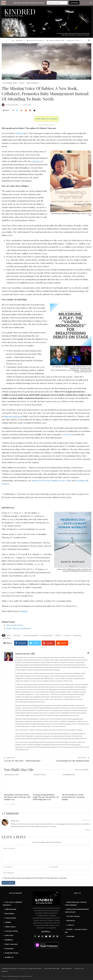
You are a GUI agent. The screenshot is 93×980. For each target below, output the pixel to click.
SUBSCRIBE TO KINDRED (47, 119)
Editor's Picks (40, 775)
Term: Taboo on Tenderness (18, 628)
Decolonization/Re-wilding (13, 775)
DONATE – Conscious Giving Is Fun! (76, 931)
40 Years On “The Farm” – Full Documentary (22, 761)
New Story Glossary (73, 916)
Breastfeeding (33, 83)
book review (17, 635)
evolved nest (68, 434)
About (20, 41)
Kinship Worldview (56, 41)
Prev (7, 804)
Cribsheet (19, 133)
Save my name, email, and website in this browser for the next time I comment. (35, 878)
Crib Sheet (58, 635)
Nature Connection (11, 944)
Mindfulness (9, 940)
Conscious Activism (11, 931)
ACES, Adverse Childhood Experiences (12, 903)
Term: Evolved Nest (15, 625)
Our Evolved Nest (35, 41)
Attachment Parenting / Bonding (11, 83)
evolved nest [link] (37, 161)
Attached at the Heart (41, 480)
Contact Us (70, 925)
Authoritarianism (11, 909)
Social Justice (9, 948)
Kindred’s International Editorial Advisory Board (77, 911)
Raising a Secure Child (61, 480)
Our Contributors (52, 969)
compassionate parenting (30, 635)
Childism (8, 922)
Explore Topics (74, 41)
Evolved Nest (9, 935)
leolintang (23, 611)
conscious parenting (46, 635)
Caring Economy (10, 918)
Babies (9, 635)
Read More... (46, 932)
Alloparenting (69, 775)
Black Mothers (10, 914)
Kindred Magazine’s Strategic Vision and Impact (76, 903)
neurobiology (77, 635)
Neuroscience (7, 638)
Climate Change (10, 927)
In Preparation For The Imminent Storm (73, 761)
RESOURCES (71, 921)
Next (13, 804)
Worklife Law (9, 957)
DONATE (5, 971)
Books (22, 83)
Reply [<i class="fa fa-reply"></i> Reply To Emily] (89, 830)
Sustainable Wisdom (12, 953)
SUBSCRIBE (71, 936)
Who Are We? (67, 969)
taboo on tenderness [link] (13, 416)
